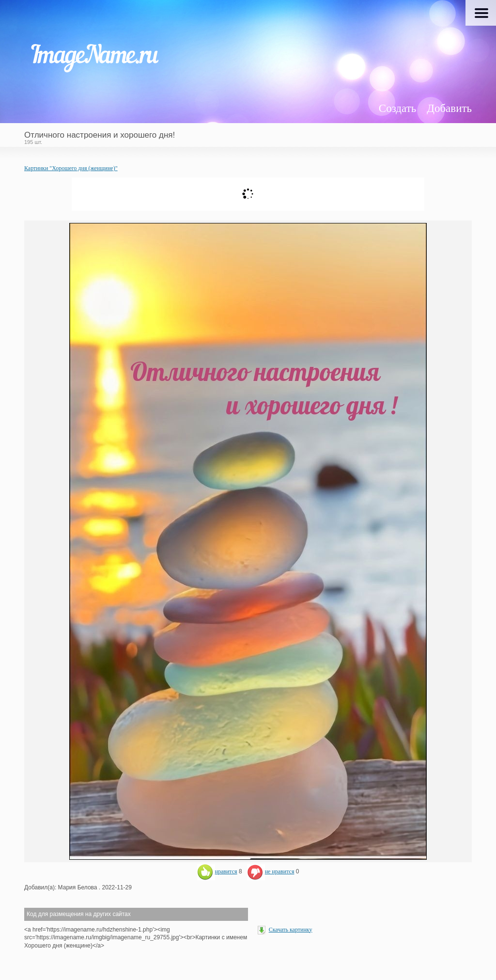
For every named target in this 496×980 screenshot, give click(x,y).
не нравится (271, 871)
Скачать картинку (291, 930)
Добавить (449, 108)
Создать (397, 108)
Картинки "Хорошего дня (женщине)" (71, 168)
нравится (217, 871)
